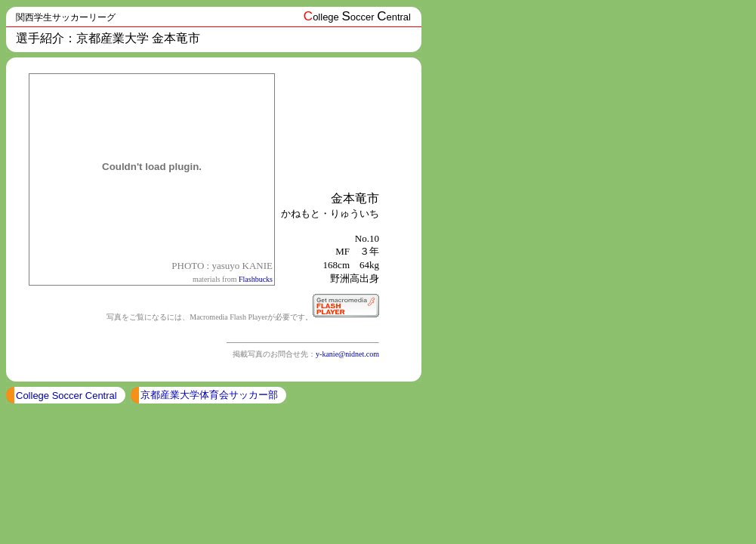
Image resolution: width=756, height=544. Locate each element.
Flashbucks (256, 279)
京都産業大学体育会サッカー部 (209, 395)
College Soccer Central (66, 396)
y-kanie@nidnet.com (347, 354)
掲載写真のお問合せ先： (274, 354)
